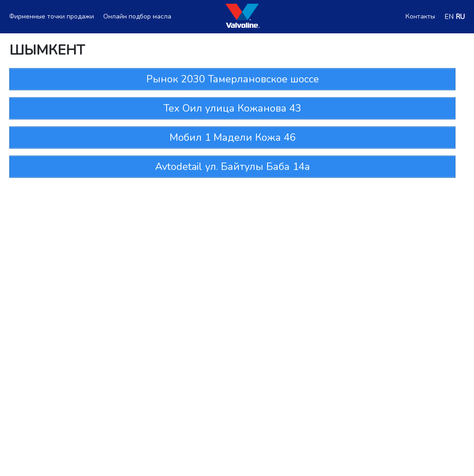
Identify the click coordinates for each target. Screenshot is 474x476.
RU (460, 17)
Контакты (420, 17)
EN (449, 17)
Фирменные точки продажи (52, 17)
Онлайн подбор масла (137, 17)
